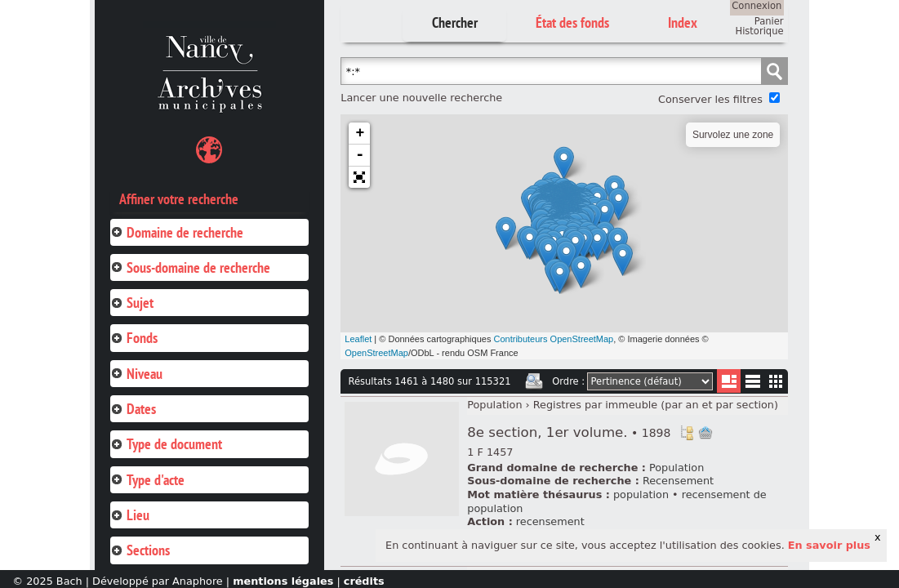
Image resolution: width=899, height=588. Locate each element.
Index (683, 22)
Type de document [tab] (166, 444)
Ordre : (568, 381)
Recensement (678, 481)
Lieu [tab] (130, 515)
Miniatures (776, 381)
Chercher (455, 22)
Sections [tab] (140, 550)
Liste (729, 381)
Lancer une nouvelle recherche (421, 98)
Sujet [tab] (132, 303)
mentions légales (283, 581)
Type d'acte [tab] (147, 480)
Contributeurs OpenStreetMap (553, 339)
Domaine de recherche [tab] (177, 232)
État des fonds (572, 22)
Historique (760, 31)
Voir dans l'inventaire (687, 433)
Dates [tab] (133, 409)
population (641, 494)
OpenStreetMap (376, 353)
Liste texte (752, 384)
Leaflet (358, 339)
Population (494, 405)
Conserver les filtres (710, 99)
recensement (550, 521)
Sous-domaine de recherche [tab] (190, 267)
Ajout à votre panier (705, 433)
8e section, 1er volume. (569, 432)
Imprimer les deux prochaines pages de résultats (534, 381)
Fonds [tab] (134, 338)
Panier (769, 21)
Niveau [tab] (136, 374)
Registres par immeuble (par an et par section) (656, 405)
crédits (364, 581)
